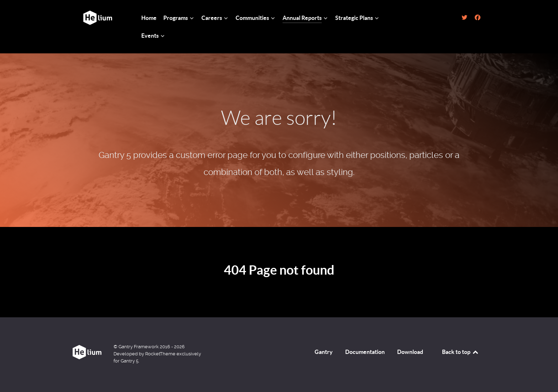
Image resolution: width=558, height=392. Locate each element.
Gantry (324, 352)
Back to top (460, 352)
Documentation (365, 352)
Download (410, 352)
